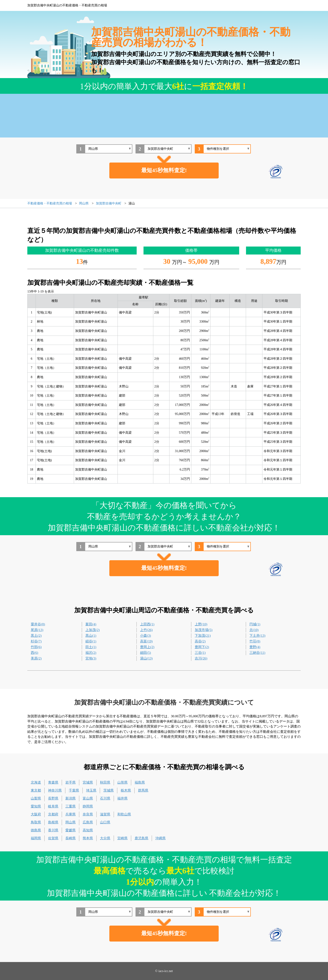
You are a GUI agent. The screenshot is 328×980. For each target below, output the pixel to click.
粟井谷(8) (38, 624)
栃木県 (126, 790)
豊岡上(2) (147, 647)
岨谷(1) (91, 641)
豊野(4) (255, 647)
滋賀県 (105, 814)
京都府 (53, 814)
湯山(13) (146, 658)
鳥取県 (36, 822)
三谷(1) (200, 653)
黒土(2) (36, 636)
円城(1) (255, 624)
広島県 (88, 822)
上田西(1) (147, 624)
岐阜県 (53, 806)
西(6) (35, 653)
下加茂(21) (203, 636)
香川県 (53, 830)
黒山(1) (91, 636)
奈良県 (88, 814)
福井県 (122, 798)
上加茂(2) (93, 630)
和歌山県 (124, 814)
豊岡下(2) (202, 647)
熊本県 (88, 838)
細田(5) (146, 653)
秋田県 (105, 782)
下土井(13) (257, 636)
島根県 (53, 822)
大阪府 (36, 814)
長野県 (53, 798)
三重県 (70, 806)
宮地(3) (91, 658)
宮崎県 (122, 838)
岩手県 (70, 782)
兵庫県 (70, 814)
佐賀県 (53, 838)
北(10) (254, 630)
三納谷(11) (257, 653)
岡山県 (70, 822)
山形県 (122, 782)
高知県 (88, 830)
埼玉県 (91, 790)
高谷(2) (200, 641)
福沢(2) (91, 653)
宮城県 (88, 782)
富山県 (88, 798)
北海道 (36, 782)
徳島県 (36, 830)
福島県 (140, 782)
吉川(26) (201, 658)
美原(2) (36, 658)
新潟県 (70, 798)
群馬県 (143, 790)
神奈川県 (55, 790)
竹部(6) (36, 647)
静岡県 (88, 806)
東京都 (36, 790)
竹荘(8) (255, 641)
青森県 (53, 782)
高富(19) (146, 641)
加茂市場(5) (204, 630)
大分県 (105, 838)
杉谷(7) (36, 641)
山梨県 (36, 798)
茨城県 (109, 790)
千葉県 (74, 790)
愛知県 (36, 806)
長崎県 (70, 838)
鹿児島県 (141, 838)
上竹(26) (146, 630)
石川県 (105, 798)
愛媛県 (70, 830)
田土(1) (91, 647)
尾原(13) (37, 630)
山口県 (105, 822)
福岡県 (36, 838)
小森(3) (146, 636)
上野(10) (201, 624)
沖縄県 (160, 838)
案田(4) (91, 624)
